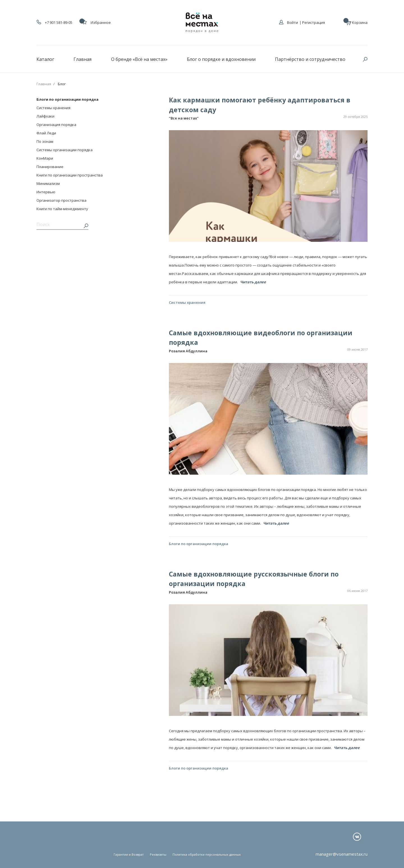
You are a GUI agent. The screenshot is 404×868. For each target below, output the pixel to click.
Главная (82, 59)
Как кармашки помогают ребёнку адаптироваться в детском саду (260, 105)
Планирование (50, 167)
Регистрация (314, 22)
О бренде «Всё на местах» (139, 59)
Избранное (97, 22)
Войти (292, 22)
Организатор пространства (61, 200)
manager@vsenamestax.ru (342, 854)
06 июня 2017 (357, 591)
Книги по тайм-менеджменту (62, 209)
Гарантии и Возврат (129, 854)
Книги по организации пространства (70, 175)
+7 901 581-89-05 (54, 22)
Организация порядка (56, 125)
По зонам (45, 141)
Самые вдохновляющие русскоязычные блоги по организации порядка (254, 579)
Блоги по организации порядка (67, 99)
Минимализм (48, 183)
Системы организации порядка (65, 150)
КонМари (45, 158)
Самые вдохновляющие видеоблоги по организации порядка (261, 338)
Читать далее (253, 282)
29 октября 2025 (355, 117)
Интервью (46, 192)
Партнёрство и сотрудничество (310, 59)
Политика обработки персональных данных (207, 854)
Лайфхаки (45, 116)
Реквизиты (158, 854)
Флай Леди (46, 133)
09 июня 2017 (357, 349)
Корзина (357, 22)
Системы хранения (53, 108)
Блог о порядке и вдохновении (221, 59)
